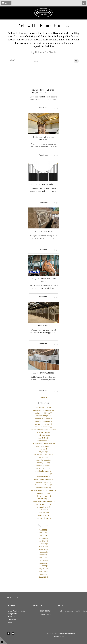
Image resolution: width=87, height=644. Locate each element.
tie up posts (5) (43, 513)
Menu (6, 3)
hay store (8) (43, 457)
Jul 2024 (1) (44, 541)
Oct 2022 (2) (43, 563)
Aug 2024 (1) (44, 538)
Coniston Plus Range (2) (43, 421)
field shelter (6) (43, 438)
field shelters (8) (43, 441)
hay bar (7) (44, 449)
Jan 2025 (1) (43, 533)
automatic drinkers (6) (44, 413)
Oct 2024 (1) (43, 536)
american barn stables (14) (43, 410)
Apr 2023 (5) (44, 549)
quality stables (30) (43, 488)
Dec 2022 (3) (44, 560)
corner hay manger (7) (43, 424)
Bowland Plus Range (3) (44, 419)
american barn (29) (44, 407)
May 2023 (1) (44, 547)
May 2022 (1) (44, 569)
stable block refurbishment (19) (44, 502)
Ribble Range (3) (43, 493)
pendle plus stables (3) (43, 474)
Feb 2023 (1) (43, 555)
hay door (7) (44, 452)
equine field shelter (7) (43, 427)
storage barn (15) (43, 507)
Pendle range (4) (44, 477)
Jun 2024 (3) (44, 544)
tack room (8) (44, 510)
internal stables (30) (43, 460)
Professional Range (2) (43, 485)
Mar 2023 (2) (43, 552)
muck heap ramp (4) (43, 466)
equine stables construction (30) (44, 430)
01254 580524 (45, 611)
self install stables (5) (43, 496)
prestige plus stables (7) (44, 479)
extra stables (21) (43, 432)
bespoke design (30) (43, 416)
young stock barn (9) (43, 518)
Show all (43, 397)
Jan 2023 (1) (43, 558)
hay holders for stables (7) (43, 455)
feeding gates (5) (43, 435)
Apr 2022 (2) (44, 571)
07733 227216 (45, 615)
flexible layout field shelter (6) (43, 443)
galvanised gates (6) (44, 446)
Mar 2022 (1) (43, 574)
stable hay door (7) (43, 504)
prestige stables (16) (44, 482)
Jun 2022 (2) (44, 566)
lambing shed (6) (43, 463)
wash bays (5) (43, 515)
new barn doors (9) (43, 468)
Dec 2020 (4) (44, 577)
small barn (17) (44, 499)
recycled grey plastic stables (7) (43, 490)
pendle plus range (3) (43, 471)
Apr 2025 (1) (44, 530)
